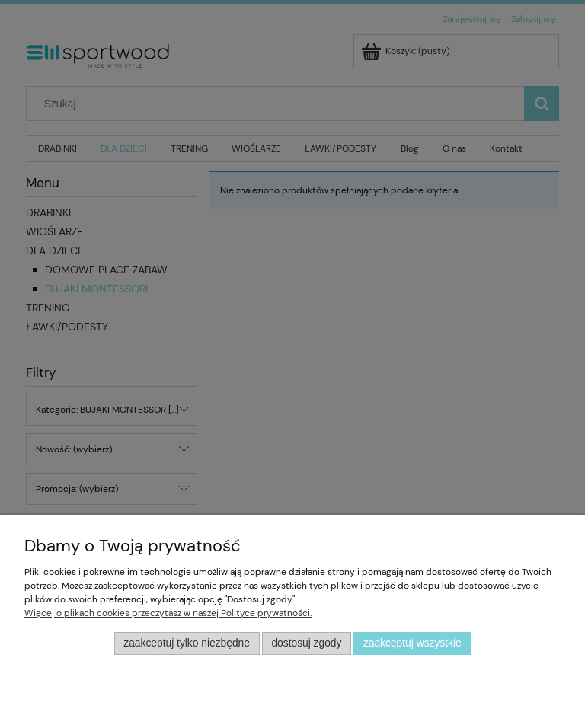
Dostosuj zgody (306, 643)
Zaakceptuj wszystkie (412, 643)
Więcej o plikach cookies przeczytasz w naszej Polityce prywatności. (168, 613)
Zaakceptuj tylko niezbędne (187, 643)
